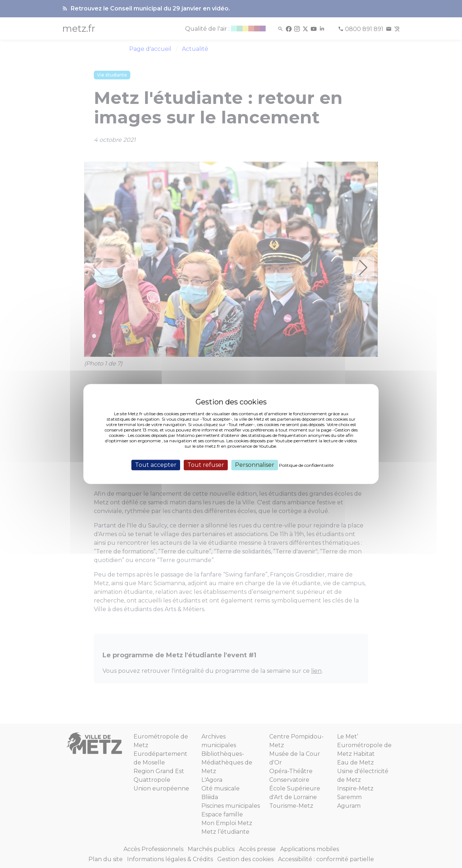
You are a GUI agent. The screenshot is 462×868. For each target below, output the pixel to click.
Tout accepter (156, 465)
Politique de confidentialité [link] (306, 465)
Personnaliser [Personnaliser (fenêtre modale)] (255, 465)
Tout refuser (206, 465)
